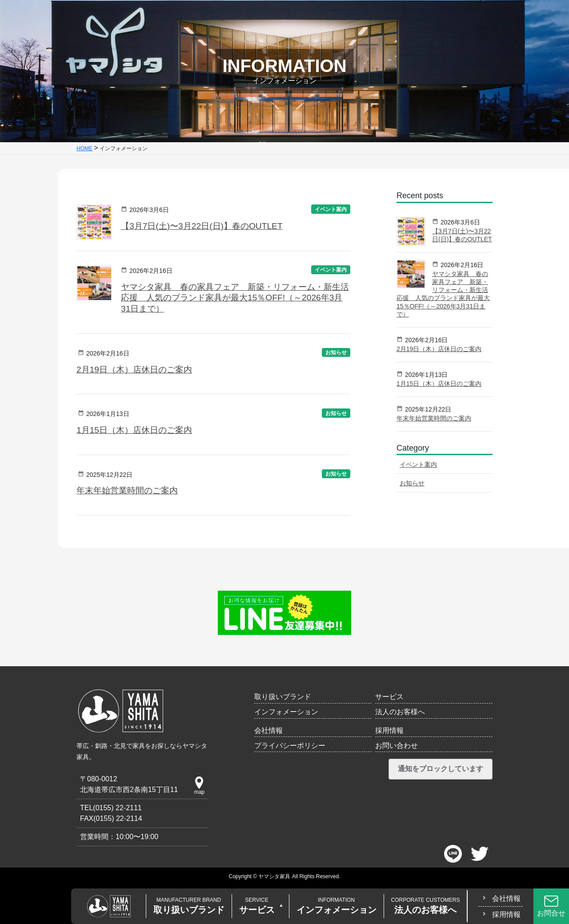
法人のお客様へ (426, 906)
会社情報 (506, 898)
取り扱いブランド (189, 906)
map (199, 786)
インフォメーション (337, 906)
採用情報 (506, 914)
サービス (257, 906)
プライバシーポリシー (290, 746)
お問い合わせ (397, 746)
